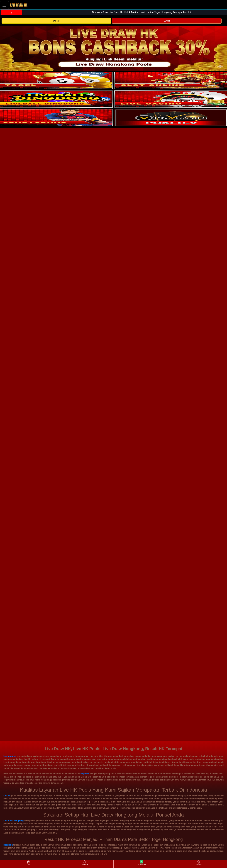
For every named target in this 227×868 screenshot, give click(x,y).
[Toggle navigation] (4, 5)
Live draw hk (10, 756)
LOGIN (167, 21)
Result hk (8, 845)
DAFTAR (56, 21)
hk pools (85, 774)
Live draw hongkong (13, 821)
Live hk (7, 796)
